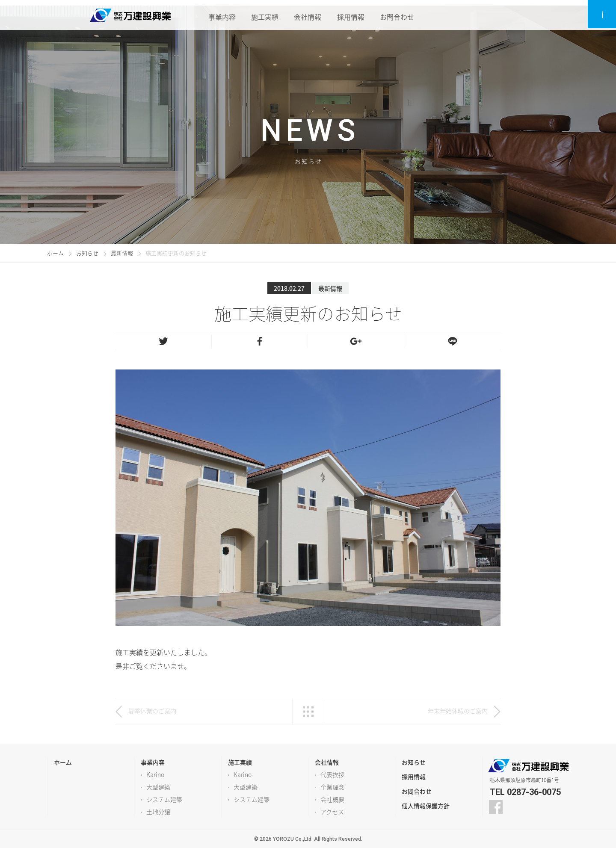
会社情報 (309, 15)
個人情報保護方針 (426, 806)
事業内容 (220, 15)
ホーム (55, 253)
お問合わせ (401, 15)
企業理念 (332, 787)
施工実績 (264, 15)
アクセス (332, 812)
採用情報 (353, 15)
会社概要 (332, 799)
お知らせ (87, 253)
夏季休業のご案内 (152, 711)
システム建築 (164, 799)
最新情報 (122, 253)
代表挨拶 (332, 774)
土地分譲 (158, 812)
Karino (155, 774)
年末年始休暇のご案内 (458, 711)
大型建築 (158, 787)
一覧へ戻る (308, 712)
